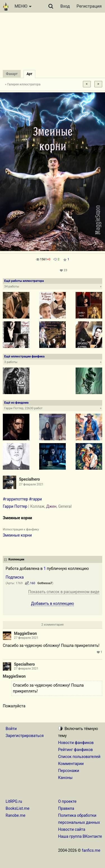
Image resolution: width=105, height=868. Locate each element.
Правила (66, 808)
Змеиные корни (17, 535)
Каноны (66, 778)
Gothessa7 (45, 583)
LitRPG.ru (14, 801)
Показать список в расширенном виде (64, 592)
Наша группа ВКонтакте (80, 836)
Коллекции (16, 559)
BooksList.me (17, 808)
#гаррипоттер (15, 499)
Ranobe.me (16, 815)
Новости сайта (72, 829)
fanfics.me (91, 850)
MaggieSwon (25, 633)
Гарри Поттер (15, 506)
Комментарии (71, 764)
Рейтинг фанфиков (76, 750)
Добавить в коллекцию (53, 603)
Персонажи (69, 771)
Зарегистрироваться (25, 736)
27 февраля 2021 (26, 638)
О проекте (67, 801)
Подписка (15, 577)
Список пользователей (79, 757)
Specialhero (29, 479)
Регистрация (89, 6)
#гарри (36, 499)
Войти (11, 729)
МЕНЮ (23, 6)
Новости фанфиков (76, 743)
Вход (65, 6)
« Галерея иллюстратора (23, 84)
